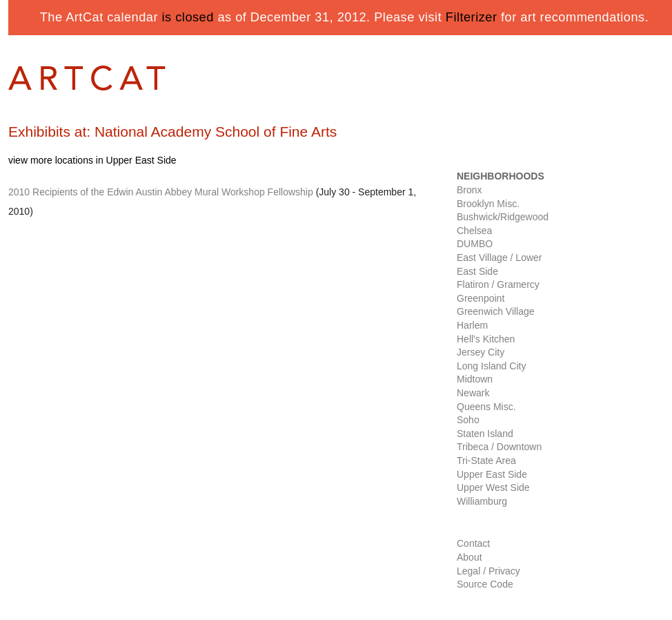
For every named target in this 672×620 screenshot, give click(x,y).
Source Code (485, 584)
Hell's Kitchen (486, 339)
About (470, 557)
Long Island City (491, 366)
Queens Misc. (486, 407)
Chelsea (474, 231)
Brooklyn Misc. (488, 204)
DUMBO (475, 244)
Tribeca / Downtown (499, 447)
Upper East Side (492, 474)
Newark (473, 393)
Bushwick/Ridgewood (503, 217)
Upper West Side (493, 487)
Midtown (475, 379)
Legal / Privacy (488, 571)
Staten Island (485, 434)
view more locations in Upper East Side (92, 160)
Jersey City (481, 352)
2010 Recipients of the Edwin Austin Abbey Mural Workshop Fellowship (161, 192)
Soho (468, 420)
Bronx (470, 190)
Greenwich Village (496, 311)
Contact (473, 543)
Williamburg (482, 501)
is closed (188, 17)
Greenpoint (481, 298)
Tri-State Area (486, 461)
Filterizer (472, 17)
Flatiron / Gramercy (498, 284)
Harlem (472, 325)
